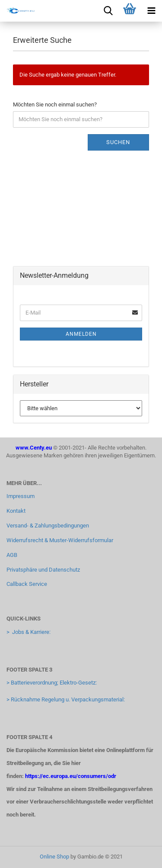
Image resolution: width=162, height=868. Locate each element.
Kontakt (16, 511)
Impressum (21, 496)
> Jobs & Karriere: (29, 632)
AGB (12, 555)
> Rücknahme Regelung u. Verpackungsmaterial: (66, 699)
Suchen (118, 142)
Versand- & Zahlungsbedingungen (48, 526)
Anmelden (81, 334)
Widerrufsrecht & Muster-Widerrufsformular (60, 540)
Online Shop (54, 857)
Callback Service (27, 584)
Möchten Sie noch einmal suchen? (55, 104)
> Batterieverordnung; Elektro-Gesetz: (52, 683)
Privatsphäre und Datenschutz (43, 570)
